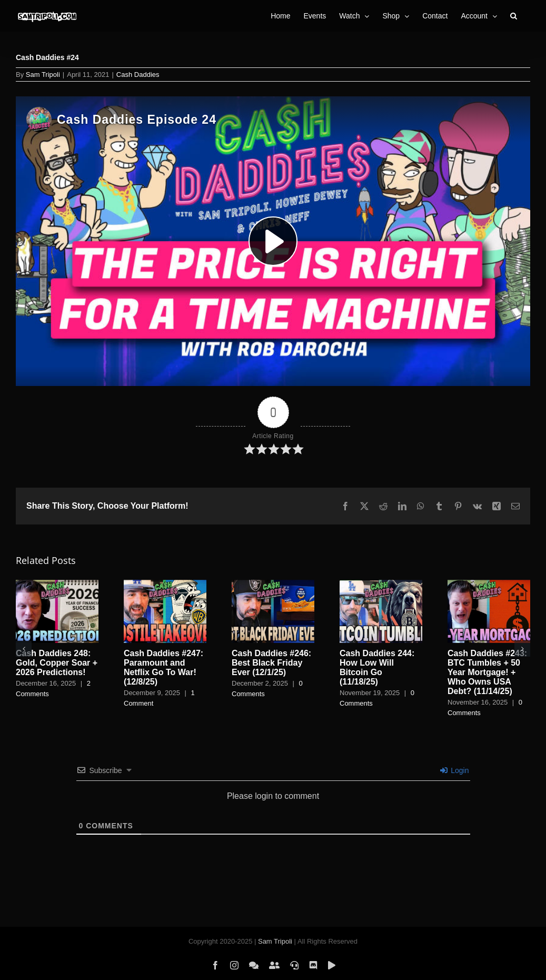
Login (454, 770)
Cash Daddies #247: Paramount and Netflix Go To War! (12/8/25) (163, 667)
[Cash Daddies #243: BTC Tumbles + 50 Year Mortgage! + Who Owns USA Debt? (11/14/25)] (489, 584)
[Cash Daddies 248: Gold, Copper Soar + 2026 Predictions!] (57, 584)
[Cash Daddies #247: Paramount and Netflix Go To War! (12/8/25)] (165, 584)
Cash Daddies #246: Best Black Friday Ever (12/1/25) (271, 663)
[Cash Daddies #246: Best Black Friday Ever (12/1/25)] (273, 584)
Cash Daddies (138, 75)
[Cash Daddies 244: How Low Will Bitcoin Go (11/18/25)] (381, 584)
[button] (514, 16)
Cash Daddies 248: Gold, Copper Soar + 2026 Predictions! (57, 663)
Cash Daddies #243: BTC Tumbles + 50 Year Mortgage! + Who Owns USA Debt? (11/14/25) (487, 672)
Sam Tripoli (43, 75)
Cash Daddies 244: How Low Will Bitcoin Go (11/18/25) (377, 667)
